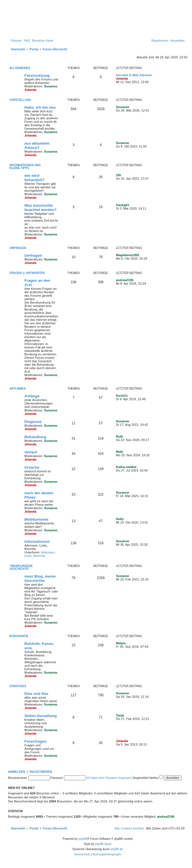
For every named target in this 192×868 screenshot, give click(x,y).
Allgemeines (20, 68)
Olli (119, 175)
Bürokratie (19, 636)
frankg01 (123, 205)
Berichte (39, 556)
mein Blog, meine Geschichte (40, 578)
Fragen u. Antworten (27, 273)
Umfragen (18, 248)
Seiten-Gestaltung (41, 716)
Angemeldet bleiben (148, 778)
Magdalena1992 (128, 255)
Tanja (120, 715)
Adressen (48, 552)
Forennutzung (37, 75)
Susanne (51, 86)
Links (28, 556)
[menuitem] (16, 41)
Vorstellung (20, 100)
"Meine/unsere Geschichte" (21, 567)
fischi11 (122, 396)
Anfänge (32, 396)
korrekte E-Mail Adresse (134, 75)
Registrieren (41, 772)
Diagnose (33, 422)
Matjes (121, 643)
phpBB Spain (103, 844)
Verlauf (31, 452)
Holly (120, 519)
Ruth (120, 436)
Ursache (32, 467)
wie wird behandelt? (34, 178)
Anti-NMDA (18, 389)
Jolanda (30, 90)
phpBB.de (117, 849)
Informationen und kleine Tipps (25, 167)
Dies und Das (36, 694)
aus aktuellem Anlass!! (37, 145)
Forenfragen (35, 741)
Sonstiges (18, 686)
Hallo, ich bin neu (40, 107)
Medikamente (36, 519)
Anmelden (17, 772)
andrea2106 (125, 280)
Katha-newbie (126, 467)
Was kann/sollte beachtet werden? (40, 208)
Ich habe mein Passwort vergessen (109, 778)
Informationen (37, 542)
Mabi (120, 452)
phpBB (83, 839)
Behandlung (35, 437)
